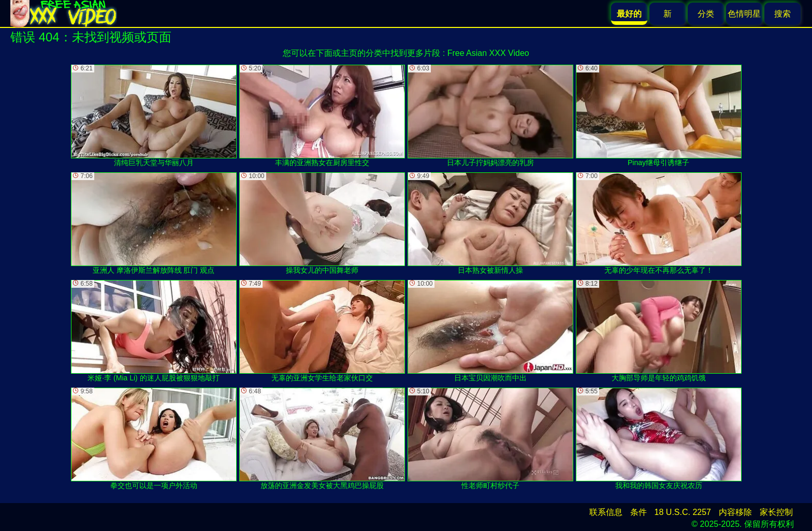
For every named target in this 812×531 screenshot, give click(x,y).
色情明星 (744, 14)
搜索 (782, 14)
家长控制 (776, 512)
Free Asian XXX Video (488, 53)
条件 (639, 512)
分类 (706, 14)
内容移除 (735, 512)
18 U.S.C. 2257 (683, 512)
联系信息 (606, 512)
